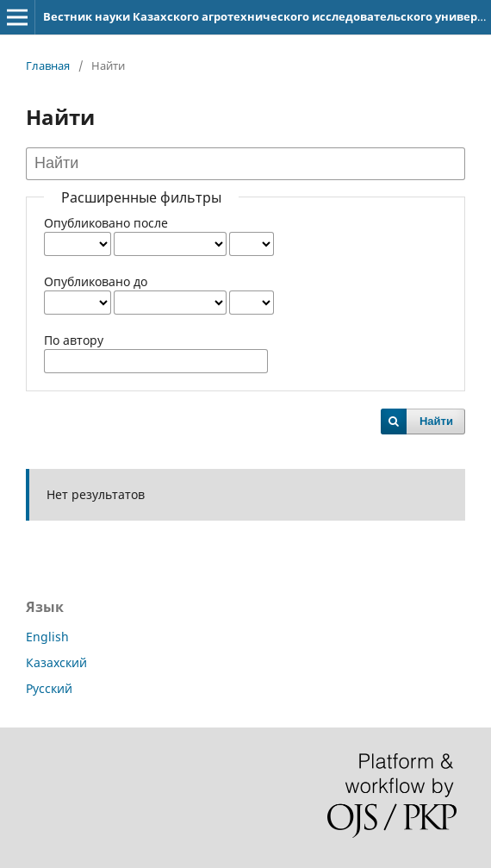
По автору (74, 340)
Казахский (56, 662)
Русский (49, 688)
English (47, 637)
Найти (436, 421)
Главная (48, 66)
